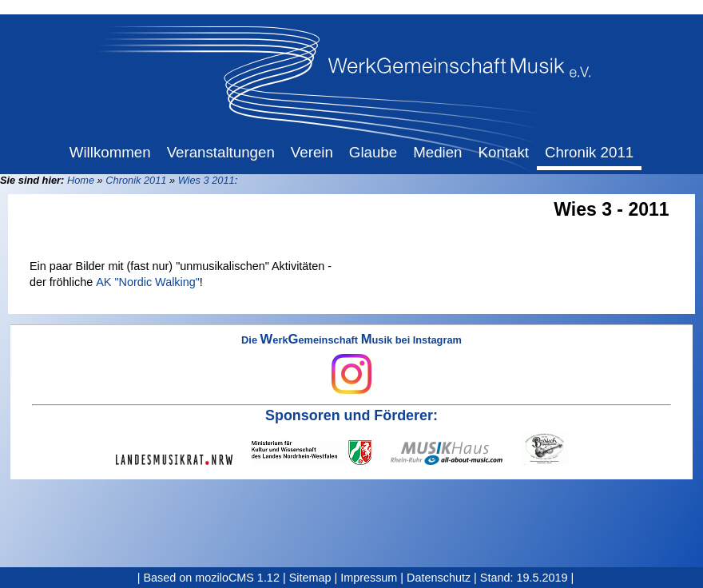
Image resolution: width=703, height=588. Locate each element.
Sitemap (310, 578)
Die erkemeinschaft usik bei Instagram (351, 364)
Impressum (369, 578)
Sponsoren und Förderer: (351, 415)
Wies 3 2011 (207, 180)
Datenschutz (439, 578)
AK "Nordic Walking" (148, 282)
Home (81, 180)
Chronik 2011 (136, 180)
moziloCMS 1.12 (237, 578)
